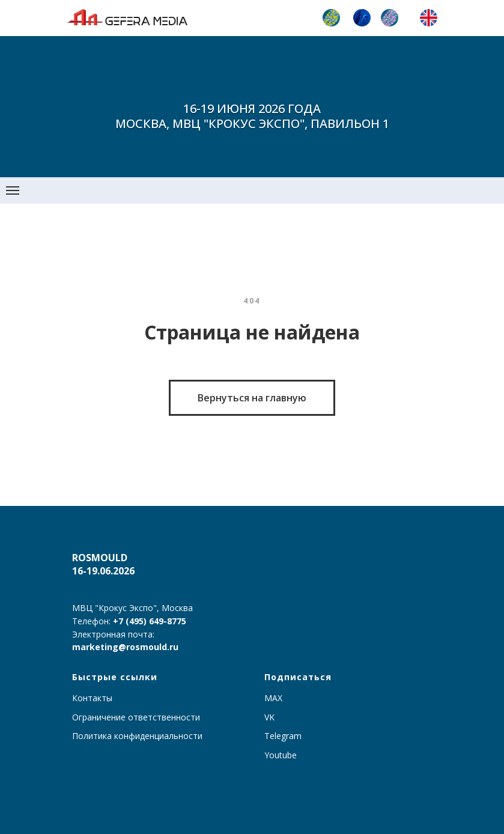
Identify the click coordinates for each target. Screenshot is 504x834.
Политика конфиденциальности (137, 736)
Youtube (281, 755)
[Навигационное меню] (13, 190)
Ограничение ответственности (136, 717)
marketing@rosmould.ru (125, 647)
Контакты (92, 698)
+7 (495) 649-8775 (150, 621)
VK (269, 717)
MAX (273, 698)
